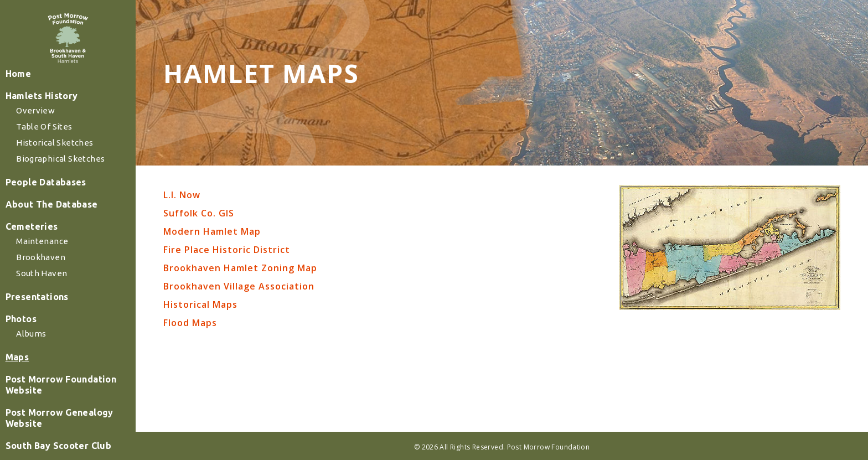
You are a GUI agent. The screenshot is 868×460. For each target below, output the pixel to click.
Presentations (44, 333)
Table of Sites (52, 162)
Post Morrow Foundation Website (67, 421)
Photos (29, 355)
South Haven (50, 309)
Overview (44, 146)
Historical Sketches (62, 179)
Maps (25, 393)
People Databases (53, 218)
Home (26, 110)
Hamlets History (48, 132)
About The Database (58, 240)
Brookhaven (49, 293)
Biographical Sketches (68, 195)
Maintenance (50, 277)
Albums (40, 369)
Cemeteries (39, 262)
